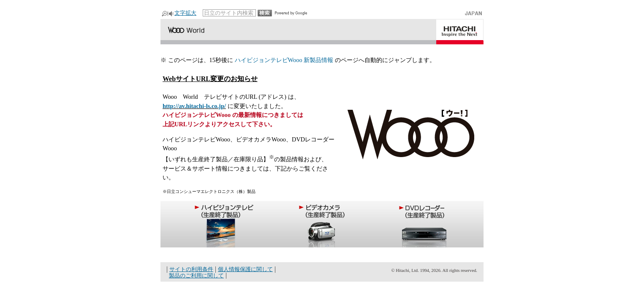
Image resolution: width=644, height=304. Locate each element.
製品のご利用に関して (196, 275)
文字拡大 (185, 13)
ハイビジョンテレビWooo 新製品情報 (284, 60)
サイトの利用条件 (191, 269)
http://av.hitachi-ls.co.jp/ (194, 106)
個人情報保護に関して (245, 269)
